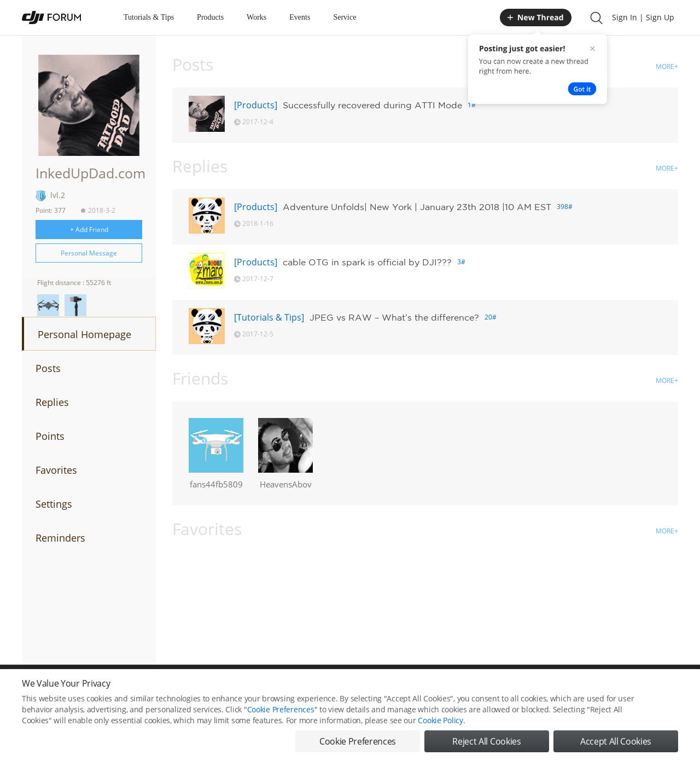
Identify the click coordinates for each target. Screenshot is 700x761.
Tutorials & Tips (149, 17)
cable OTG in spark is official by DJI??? (367, 262)
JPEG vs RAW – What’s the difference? (394, 317)
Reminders (60, 538)
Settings (54, 504)
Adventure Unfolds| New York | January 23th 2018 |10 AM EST (417, 207)
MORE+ (667, 66)
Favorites (56, 470)
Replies (52, 402)
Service (345, 17)
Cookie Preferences (281, 709)
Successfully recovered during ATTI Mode (372, 105)
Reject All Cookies (486, 741)
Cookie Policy (440, 720)
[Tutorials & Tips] (269, 317)
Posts (48, 368)
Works (256, 17)
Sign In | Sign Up (643, 17)
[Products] (256, 105)
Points (50, 436)
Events (300, 17)
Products (210, 17)
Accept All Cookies (616, 741)
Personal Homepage (84, 334)
